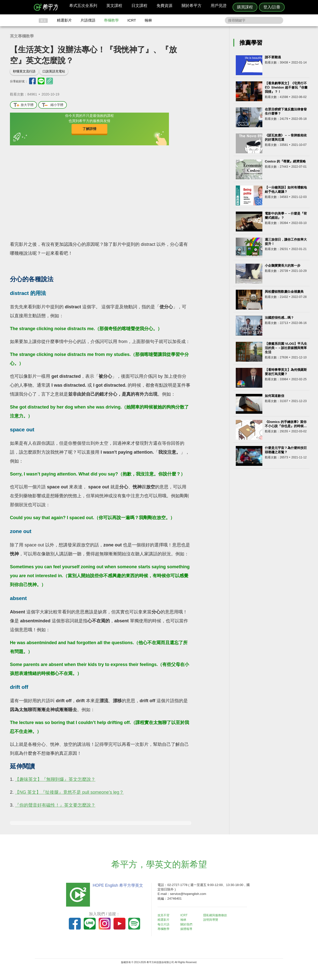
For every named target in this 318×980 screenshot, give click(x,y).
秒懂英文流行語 (24, 71)
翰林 (148, 20)
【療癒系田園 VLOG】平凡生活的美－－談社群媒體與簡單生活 (286, 348)
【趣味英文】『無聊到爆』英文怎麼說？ (55, 779)
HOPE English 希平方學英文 (117, 885)
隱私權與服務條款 (219, 915)
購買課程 (245, 7)
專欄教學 (111, 20)
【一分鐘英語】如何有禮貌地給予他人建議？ (286, 190)
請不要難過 (273, 57)
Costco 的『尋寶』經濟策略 (285, 161)
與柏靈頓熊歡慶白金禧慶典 (284, 292)
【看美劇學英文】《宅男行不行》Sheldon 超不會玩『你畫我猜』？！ (286, 87)
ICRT (132, 20)
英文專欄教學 (22, 36)
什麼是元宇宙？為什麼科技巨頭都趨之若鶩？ (286, 450)
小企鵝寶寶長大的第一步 (283, 266)
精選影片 (64, 20)
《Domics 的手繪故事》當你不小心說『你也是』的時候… (286, 424)
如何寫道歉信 (275, 396)
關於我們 (189, 924)
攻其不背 (165, 915)
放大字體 (23, 105)
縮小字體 (53, 105)
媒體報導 (189, 929)
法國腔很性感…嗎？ (279, 318)
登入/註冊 (272, 7)
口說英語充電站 (54, 71)
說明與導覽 (214, 920)
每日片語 (165, 924)
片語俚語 (88, 20)
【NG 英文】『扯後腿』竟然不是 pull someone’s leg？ (69, 792)
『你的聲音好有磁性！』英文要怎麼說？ (55, 805)
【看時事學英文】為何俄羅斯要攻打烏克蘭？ (286, 372)
